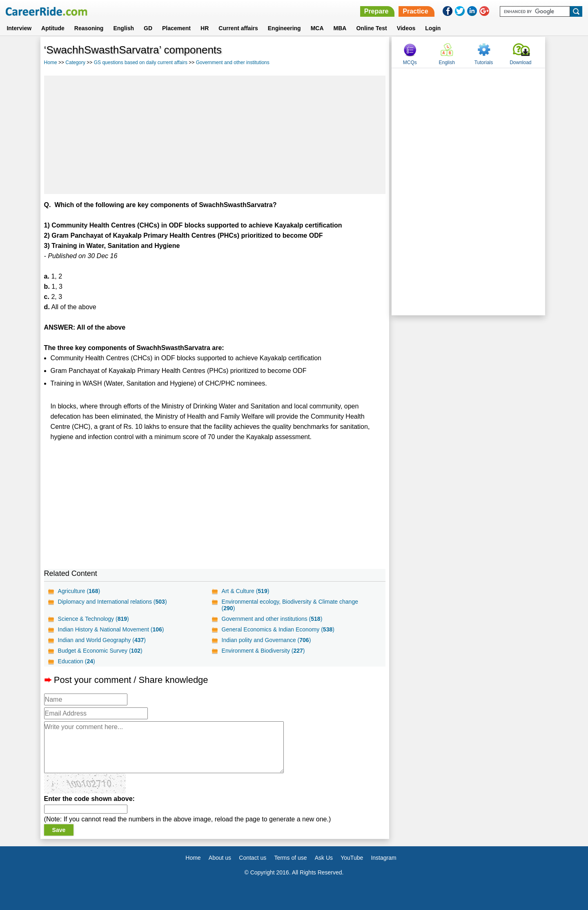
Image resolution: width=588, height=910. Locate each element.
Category (75, 62)
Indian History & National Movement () (111, 629)
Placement (176, 28)
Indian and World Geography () (102, 640)
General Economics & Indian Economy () (278, 629)
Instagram (383, 858)
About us (220, 858)
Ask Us (324, 858)
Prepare (376, 11)
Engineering (284, 28)
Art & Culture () (246, 591)
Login (433, 28)
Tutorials (484, 62)
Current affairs (238, 28)
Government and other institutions (233, 62)
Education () (77, 661)
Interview (19, 28)
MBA (340, 28)
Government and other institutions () (272, 619)
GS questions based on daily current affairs (141, 62)
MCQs (410, 62)
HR (205, 28)
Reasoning (89, 28)
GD (148, 28)
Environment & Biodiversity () (263, 651)
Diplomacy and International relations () (112, 602)
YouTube (352, 858)
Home (51, 62)
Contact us (253, 858)
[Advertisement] (215, 135)
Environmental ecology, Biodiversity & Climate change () (290, 605)
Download (520, 62)
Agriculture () (79, 591)
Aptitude (53, 28)
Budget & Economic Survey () (100, 651)
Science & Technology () (94, 619)
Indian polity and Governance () (266, 640)
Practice (415, 11)
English (124, 28)
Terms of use (290, 858)
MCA (317, 28)
